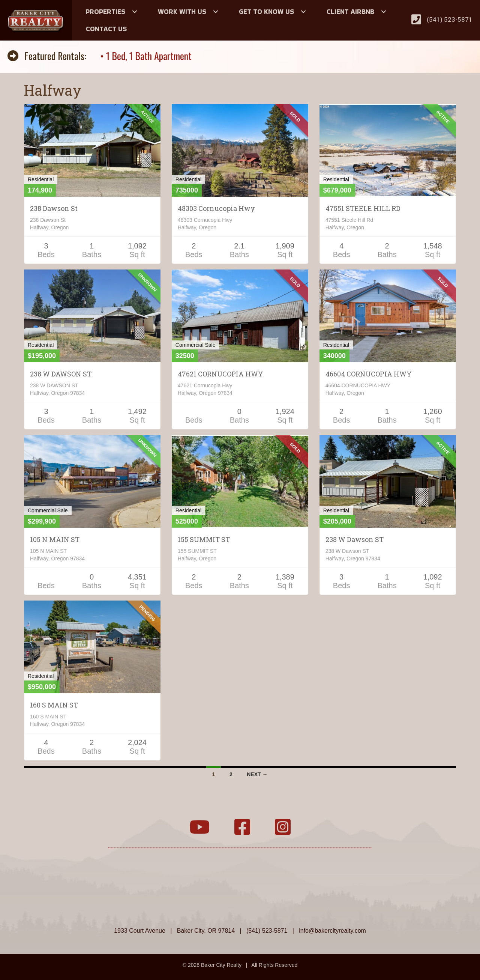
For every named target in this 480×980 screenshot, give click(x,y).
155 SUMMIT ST (204, 539)
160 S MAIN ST (54, 705)
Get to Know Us (266, 11)
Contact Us (106, 29)
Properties (105, 11)
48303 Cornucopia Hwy (216, 208)
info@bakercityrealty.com (332, 931)
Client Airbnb (350, 11)
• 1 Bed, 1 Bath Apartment (146, 56)
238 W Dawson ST (355, 539)
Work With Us (182, 11)
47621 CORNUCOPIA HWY (220, 374)
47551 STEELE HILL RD (363, 208)
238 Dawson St (54, 208)
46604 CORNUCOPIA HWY (369, 374)
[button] (135, 12)
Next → (257, 774)
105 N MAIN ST (55, 539)
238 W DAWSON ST (61, 374)
